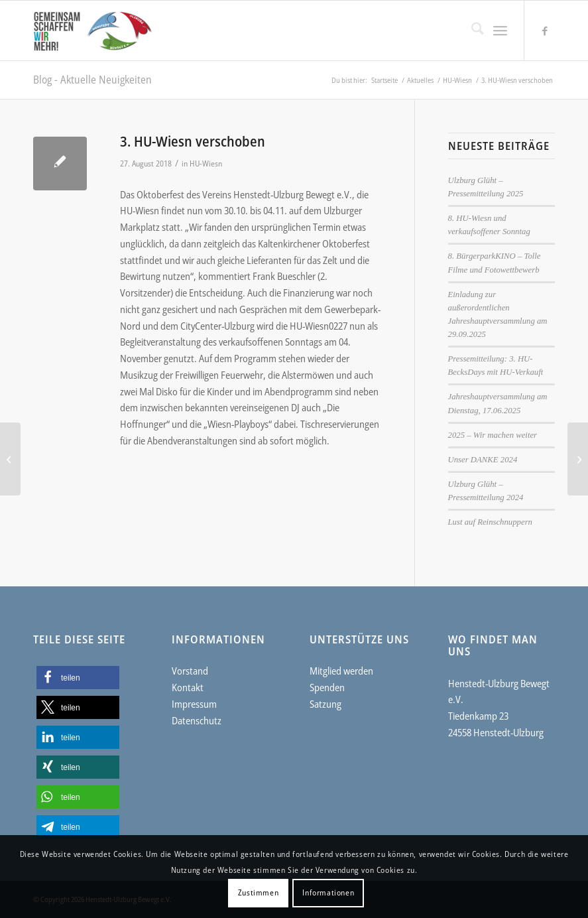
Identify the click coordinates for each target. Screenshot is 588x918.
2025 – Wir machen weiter (493, 435)
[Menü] (500, 31)
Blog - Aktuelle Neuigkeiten (92, 80)
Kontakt (188, 687)
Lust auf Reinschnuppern (491, 522)
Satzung (325, 704)
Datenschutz (197, 720)
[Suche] (471, 31)
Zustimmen (258, 892)
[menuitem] (471, 31)
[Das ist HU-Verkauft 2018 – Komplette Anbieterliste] (578, 459)
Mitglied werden (341, 671)
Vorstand (190, 671)
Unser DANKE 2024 (483, 460)
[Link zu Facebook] (545, 31)
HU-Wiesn (206, 164)
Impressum (194, 704)
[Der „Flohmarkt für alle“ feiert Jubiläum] (10, 459)
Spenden (327, 687)
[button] (78, 678)
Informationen (328, 892)
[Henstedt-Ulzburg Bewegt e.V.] (98, 31)
